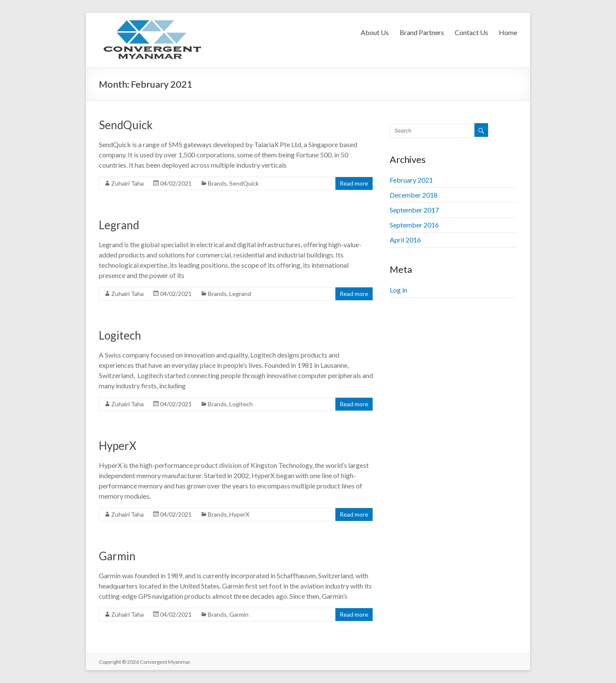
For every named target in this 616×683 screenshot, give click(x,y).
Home (508, 32)
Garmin (117, 556)
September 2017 (414, 210)
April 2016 (405, 240)
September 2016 (414, 225)
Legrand (119, 225)
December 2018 (414, 195)
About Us (375, 32)
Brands (217, 183)
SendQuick (126, 125)
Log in (398, 290)
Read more (354, 183)
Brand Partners (422, 32)
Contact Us (471, 32)
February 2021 (411, 180)
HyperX (118, 446)
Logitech (120, 335)
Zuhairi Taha (127, 183)
